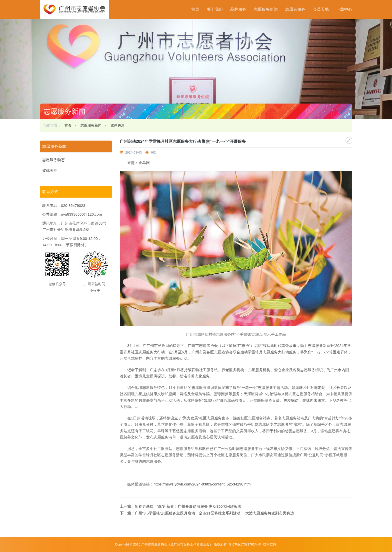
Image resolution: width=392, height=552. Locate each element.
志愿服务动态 (53, 160)
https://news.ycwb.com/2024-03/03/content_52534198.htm (202, 484)
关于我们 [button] (215, 9)
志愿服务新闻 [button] (266, 9)
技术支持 (270, 544)
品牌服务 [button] (238, 9)
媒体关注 (117, 125)
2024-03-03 (134, 152)
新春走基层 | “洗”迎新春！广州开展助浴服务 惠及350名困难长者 (188, 506)
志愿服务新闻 (91, 125)
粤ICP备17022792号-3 (245, 544)
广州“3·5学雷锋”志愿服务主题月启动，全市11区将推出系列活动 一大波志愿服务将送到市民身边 (214, 513)
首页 (195, 9)
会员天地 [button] (321, 9)
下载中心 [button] (344, 9)
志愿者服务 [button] (295, 9)
